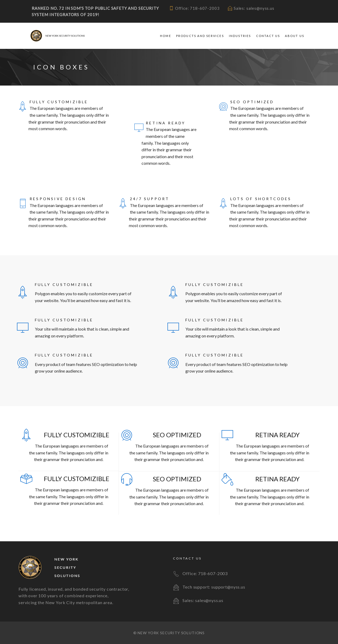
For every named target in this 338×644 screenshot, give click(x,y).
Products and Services (200, 36)
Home (166, 36)
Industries (240, 36)
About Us (295, 36)
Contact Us (268, 36)
